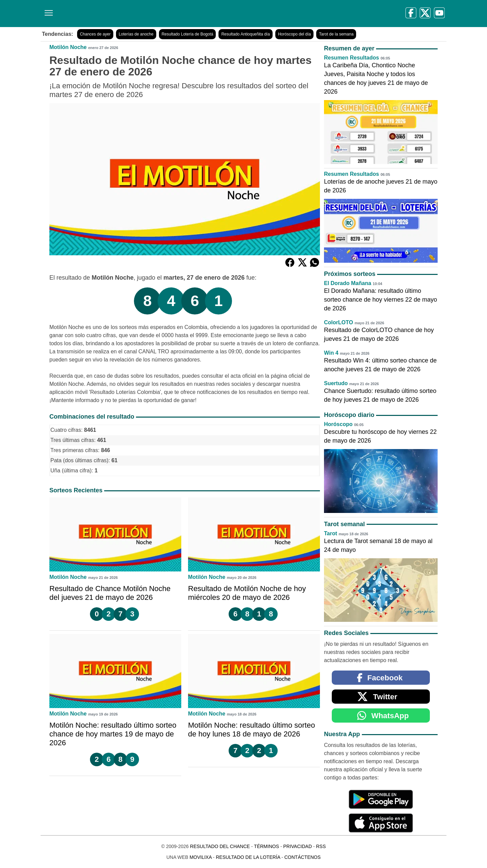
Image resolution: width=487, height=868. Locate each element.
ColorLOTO (339, 322)
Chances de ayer (95, 34)
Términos (266, 846)
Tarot (331, 533)
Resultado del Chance (220, 846)
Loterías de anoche (136, 34)
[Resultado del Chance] (138, 14)
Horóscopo (338, 424)
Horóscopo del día (294, 34)
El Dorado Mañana (348, 283)
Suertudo (336, 383)
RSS (321, 846)
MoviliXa (200, 857)
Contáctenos (303, 857)
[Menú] (47, 10)
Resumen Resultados (352, 58)
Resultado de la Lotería (248, 857)
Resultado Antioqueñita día (245, 34)
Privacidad (297, 846)
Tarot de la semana (336, 34)
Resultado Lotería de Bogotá (188, 34)
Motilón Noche (68, 47)
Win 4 (331, 353)
